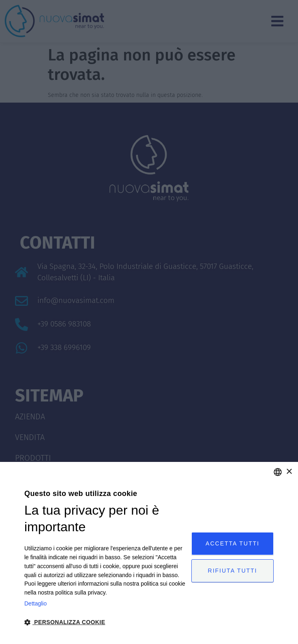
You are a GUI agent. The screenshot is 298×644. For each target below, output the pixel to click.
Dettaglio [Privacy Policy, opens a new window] (35, 603)
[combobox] (278, 472)
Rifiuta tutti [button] (233, 571)
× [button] (289, 472)
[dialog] (149, 553)
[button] (105, 622)
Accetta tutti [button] (233, 543)
